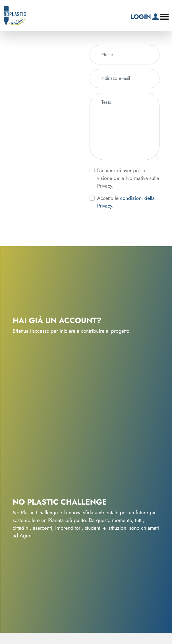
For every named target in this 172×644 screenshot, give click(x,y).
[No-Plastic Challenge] (15, 16)
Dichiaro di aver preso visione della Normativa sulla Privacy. (128, 178)
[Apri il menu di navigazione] (164, 17)
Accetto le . (126, 202)
